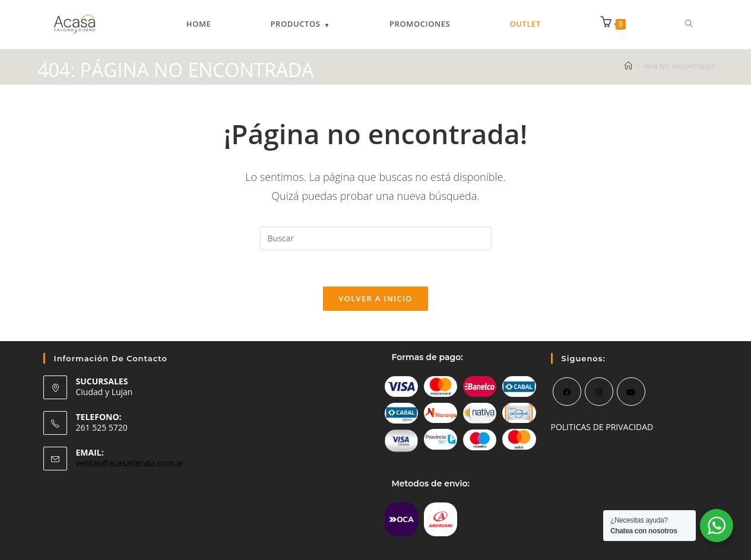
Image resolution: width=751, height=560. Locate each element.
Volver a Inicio (375, 298)
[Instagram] (599, 392)
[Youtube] (631, 392)
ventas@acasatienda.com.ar (130, 463)
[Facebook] (567, 392)
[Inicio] (628, 66)
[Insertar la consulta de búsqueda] (376, 238)
